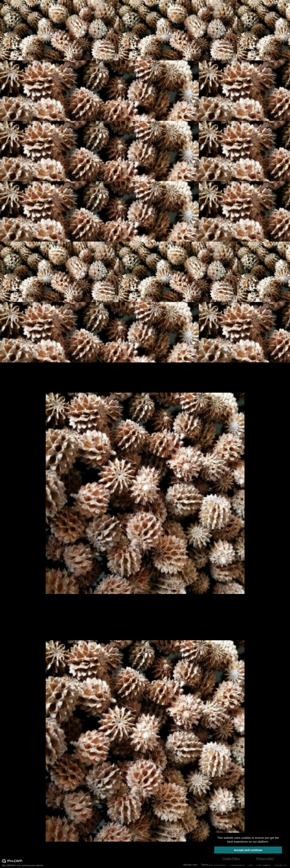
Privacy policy (237, 865)
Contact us (280, 865)
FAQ (250, 865)
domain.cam (190, 865)
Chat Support (263, 865)
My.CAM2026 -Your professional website (23, 863)
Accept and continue (248, 850)
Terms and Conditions (213, 865)
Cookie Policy (231, 859)
